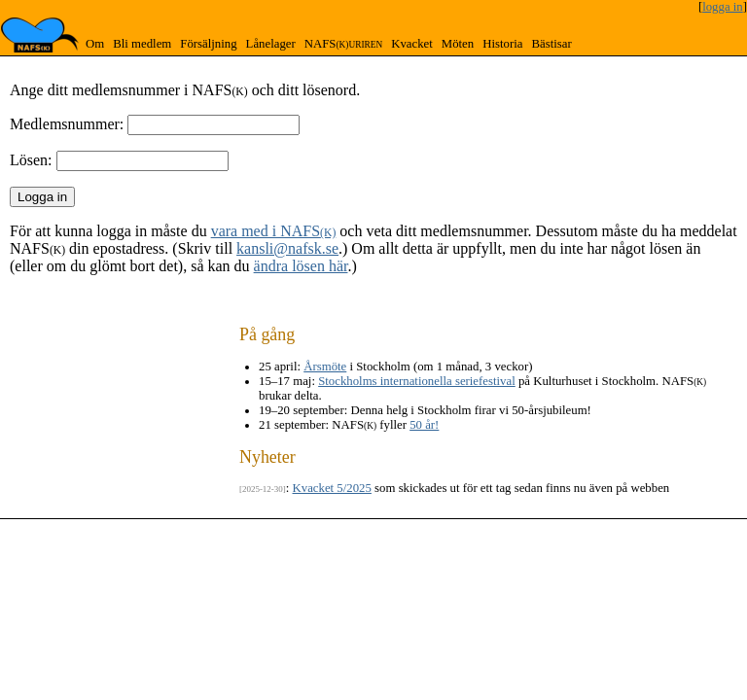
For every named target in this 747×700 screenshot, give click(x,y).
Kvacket (412, 44)
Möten (458, 44)
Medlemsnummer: (67, 124)
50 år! (424, 425)
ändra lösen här (301, 266)
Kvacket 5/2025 (332, 488)
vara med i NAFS (274, 231)
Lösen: (31, 160)
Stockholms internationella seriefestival (417, 381)
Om (95, 44)
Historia (502, 44)
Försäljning (208, 44)
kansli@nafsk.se (287, 248)
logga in (723, 7)
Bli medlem (142, 44)
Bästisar (551, 44)
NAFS (343, 44)
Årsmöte (325, 367)
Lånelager (271, 44)
